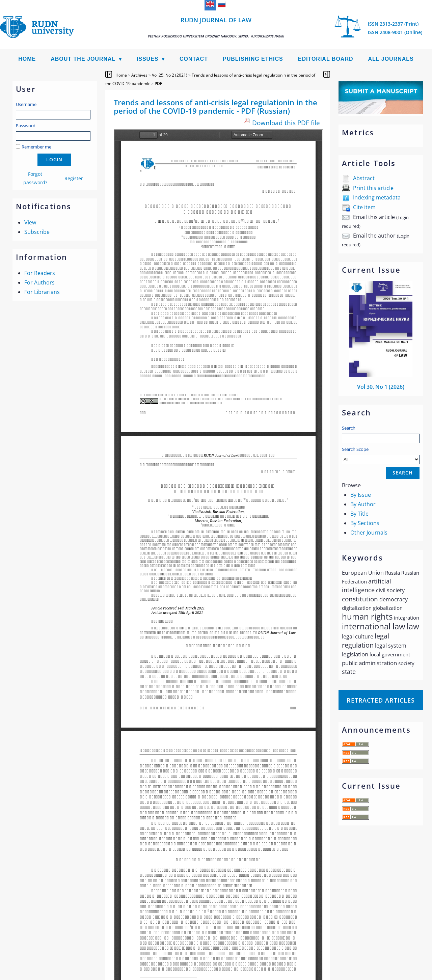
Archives (139, 75)
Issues (148, 59)
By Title (359, 514)
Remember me (36, 147)
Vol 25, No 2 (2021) (170, 75)
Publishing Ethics (253, 59)
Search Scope (381, 455)
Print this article (373, 188)
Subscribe (37, 232)
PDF (158, 84)
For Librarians (42, 292)
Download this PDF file (286, 123)
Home (27, 59)
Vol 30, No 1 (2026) (381, 387)
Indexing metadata (377, 197)
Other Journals (369, 533)
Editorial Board (326, 59)
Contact (194, 59)
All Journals (391, 59)
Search (349, 428)
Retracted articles (381, 700)
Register (74, 178)
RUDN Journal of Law (216, 27)
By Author (363, 504)
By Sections (365, 523)
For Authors (39, 282)
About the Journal (83, 59)
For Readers (40, 273)
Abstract (364, 178)
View (30, 222)
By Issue (361, 495)
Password (26, 126)
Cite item (364, 207)
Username (26, 104)
